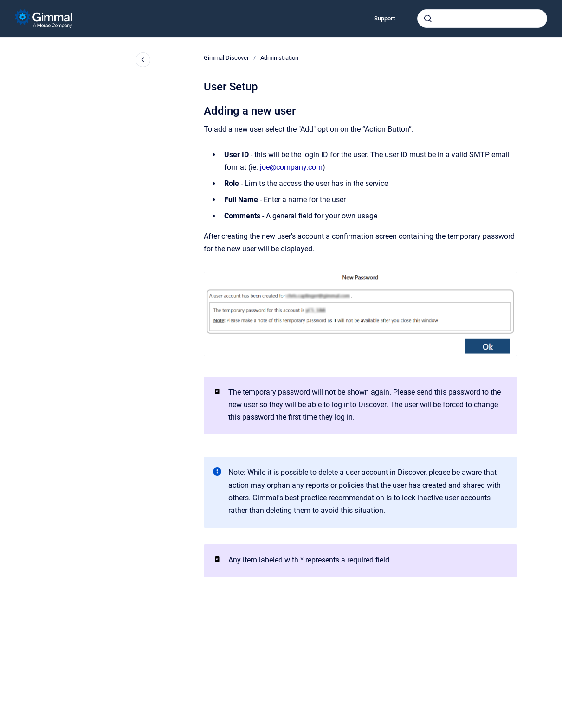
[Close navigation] (143, 60)
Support (384, 18)
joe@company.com (291, 167)
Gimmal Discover (226, 58)
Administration (279, 58)
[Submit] (428, 19)
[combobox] (482, 19)
